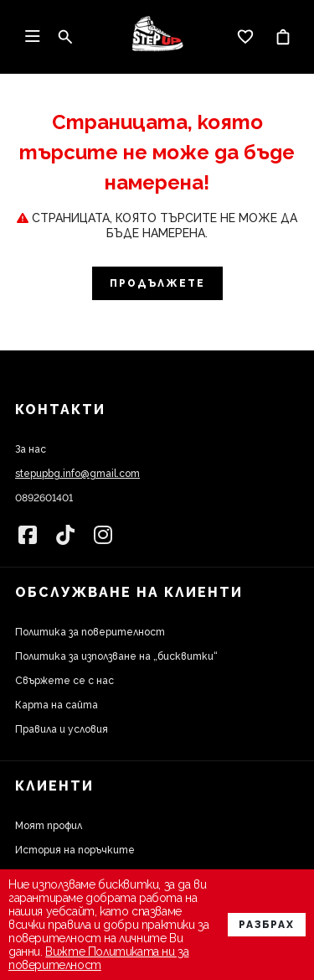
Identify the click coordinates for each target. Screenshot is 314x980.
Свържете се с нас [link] (64, 681)
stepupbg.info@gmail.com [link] (77, 474)
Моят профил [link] (49, 826)
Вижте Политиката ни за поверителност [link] (98, 958)
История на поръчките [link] (75, 850)
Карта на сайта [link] (57, 705)
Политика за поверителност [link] (90, 632)
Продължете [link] (157, 283)
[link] (157, 37)
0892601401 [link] (44, 498)
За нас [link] (31, 449)
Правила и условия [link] (62, 729)
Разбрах (267, 925)
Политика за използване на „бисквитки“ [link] (116, 656)
